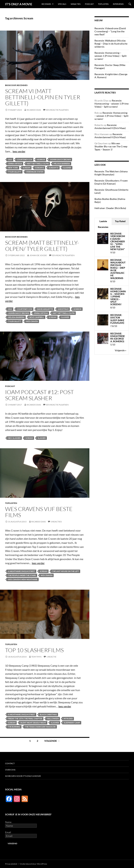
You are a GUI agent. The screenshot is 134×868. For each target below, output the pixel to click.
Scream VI (54, 168)
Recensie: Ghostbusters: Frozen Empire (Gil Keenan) (111, 182)
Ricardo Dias (34, 110)
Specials (62, 4)
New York (13, 168)
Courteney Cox (25, 159)
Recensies (46, 4)
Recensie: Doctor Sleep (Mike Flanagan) (117, 319)
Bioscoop (10, 85)
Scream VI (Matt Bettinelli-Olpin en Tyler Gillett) (43, 97)
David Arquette (45, 309)
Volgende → (52, 741)
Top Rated (120, 221)
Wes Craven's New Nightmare (23, 579)
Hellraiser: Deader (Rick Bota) (110, 208)
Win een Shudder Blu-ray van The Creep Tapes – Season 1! (111, 146)
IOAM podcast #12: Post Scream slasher (39, 395)
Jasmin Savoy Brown (60, 159)
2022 (10, 309)
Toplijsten (103, 4)
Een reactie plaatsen (57, 110)
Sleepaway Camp (72, 723)
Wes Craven (32, 321)
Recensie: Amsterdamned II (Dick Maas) (110, 127)
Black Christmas (48, 714)
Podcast (89, 4)
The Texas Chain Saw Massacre (40, 727)
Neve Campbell (37, 317)
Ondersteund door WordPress (33, 864)
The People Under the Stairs (22, 575)
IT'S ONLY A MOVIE (19, 4)
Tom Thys (36, 657)
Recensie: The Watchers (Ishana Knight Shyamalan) (111, 173)
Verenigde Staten (35, 172)
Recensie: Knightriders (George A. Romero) (118, 337)
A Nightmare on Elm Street (22, 571)
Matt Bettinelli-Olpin (38, 164)
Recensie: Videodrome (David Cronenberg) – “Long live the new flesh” (110, 31)
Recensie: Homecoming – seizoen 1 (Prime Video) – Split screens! (111, 56)
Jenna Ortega (15, 164)
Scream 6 (40, 168)
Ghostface (63, 309)
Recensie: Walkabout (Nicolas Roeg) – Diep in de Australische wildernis (111, 44)
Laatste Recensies (103, 224)
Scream (27, 168)
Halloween (53, 719)
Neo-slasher (14, 438)
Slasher (67, 168)
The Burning (14, 727)
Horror (41, 159)
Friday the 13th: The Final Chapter (25, 719)
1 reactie (51, 657)
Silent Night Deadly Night (33, 723)
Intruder (68, 719)
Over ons (10, 770)
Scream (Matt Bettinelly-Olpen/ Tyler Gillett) (42, 246)
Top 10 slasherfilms (34, 650)
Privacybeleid (11, 864)
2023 (10, 159)
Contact (10, 763)
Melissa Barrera (62, 164)
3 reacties (56, 522)
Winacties (76, 4)
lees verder (19, 151)
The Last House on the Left (66, 571)
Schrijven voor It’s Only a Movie (23, 776)
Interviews (118, 4)
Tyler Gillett (15, 172)
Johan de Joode (38, 255)
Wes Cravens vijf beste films (39, 512)
